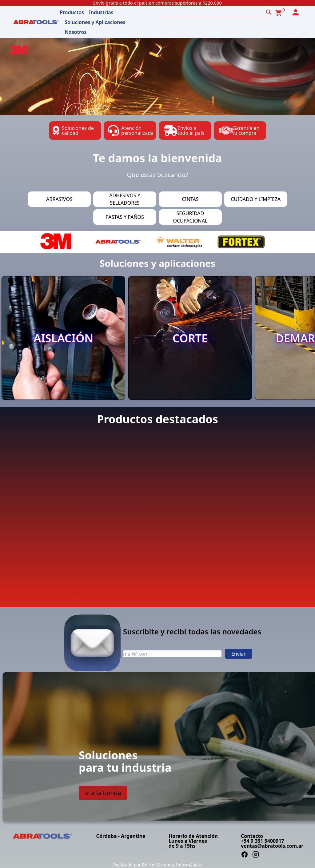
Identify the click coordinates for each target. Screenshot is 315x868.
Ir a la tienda (103, 793)
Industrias (101, 12)
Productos (72, 12)
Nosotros (76, 32)
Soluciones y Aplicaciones (95, 22)
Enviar (239, 654)
